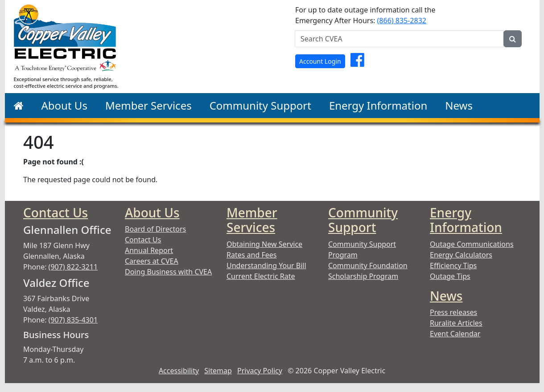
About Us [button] (64, 105)
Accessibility (179, 371)
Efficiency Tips (453, 265)
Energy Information (466, 220)
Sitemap (218, 371)
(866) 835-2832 (402, 20)
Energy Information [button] (378, 105)
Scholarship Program (363, 276)
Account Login (320, 61)
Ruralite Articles (456, 323)
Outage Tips (450, 276)
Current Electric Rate (261, 276)
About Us (152, 212)
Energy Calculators (461, 255)
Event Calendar (455, 334)
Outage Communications (472, 244)
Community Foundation (368, 265)
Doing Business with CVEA (168, 272)
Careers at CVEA (152, 261)
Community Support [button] (260, 105)
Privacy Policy (260, 371)
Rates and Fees (251, 255)
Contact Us (56, 212)
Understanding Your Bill (266, 265)
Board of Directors (155, 229)
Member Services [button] (148, 105)
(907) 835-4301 (73, 320)
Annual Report (149, 250)
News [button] (459, 105)
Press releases (453, 312)
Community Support (363, 220)
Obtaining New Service (264, 244)
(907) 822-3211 (73, 267)
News (446, 296)
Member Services (252, 220)
